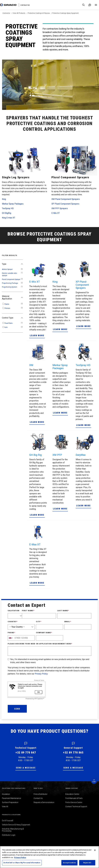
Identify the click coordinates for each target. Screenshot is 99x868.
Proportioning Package (10, 283)
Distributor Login (9, 835)
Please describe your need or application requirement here (40, 644)
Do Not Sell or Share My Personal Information (22, 863)
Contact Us (38, 798)
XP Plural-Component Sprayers (82, 285)
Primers (7, 308)
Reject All (87, 863)
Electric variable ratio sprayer (9, 274)
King (4, 199)
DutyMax (81, 455)
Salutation (14, 611)
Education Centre (72, 794)
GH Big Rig (35, 455)
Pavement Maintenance (11, 798)
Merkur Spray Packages (13, 204)
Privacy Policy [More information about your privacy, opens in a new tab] (20, 857)
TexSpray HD (8, 208)
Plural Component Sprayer (11, 279)
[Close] (95, 850)
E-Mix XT (56, 213)
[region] (49, 857)
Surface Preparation (10, 802)
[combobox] (11, 638)
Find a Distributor (41, 794)
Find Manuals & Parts (74, 798)
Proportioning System (10, 287)
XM (31, 365)
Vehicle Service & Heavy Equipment (16, 825)
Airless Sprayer (7, 269)
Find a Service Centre (74, 802)
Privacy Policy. (41, 674)
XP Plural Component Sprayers (65, 204)
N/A (6, 327)
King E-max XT (9, 218)
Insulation (6, 794)
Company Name (44, 633)
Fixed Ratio (9, 323)
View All (5, 806)
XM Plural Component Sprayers (66, 199)
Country (13, 622)
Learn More (37, 336)
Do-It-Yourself (8, 821)
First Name (28, 611)
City (39, 622)
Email (68, 622)
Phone (11, 633)
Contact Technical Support (76, 806)
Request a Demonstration (44, 802)
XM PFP (57, 455)
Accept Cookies (69, 863)
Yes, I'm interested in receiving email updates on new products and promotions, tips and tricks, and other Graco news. (50, 661)
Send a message (26, 768)
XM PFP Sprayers (60, 208)
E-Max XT (35, 544)
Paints (7, 304)
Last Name (63, 611)
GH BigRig (7, 213)
